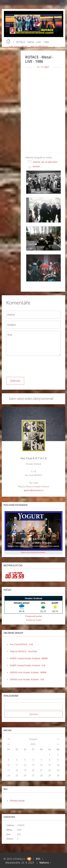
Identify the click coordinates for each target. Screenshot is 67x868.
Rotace (10, 51)
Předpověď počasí (34, 616)
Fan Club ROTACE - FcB (21, 644)
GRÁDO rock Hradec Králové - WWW (28, 672)
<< (9, 739)
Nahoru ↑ (45, 863)
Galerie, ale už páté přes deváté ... (45, 164)
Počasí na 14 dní (34, 620)
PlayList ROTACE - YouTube (23, 651)
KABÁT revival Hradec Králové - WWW (29, 658)
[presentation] (33, 365)
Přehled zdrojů (17, 801)
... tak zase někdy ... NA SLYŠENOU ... (29, 47)
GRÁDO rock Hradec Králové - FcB (27, 679)
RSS (38, 859)
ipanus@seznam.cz (34, 490)
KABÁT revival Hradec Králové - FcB (28, 665)
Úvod (8, 41)
